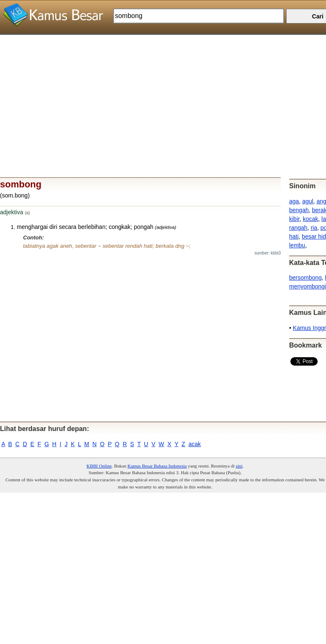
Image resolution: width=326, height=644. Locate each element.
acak (195, 444)
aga (294, 201)
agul (308, 201)
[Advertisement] (160, 93)
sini (239, 466)
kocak (311, 219)
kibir (294, 219)
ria (314, 228)
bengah (299, 210)
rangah (298, 228)
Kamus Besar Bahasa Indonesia (157, 466)
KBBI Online (99, 466)
